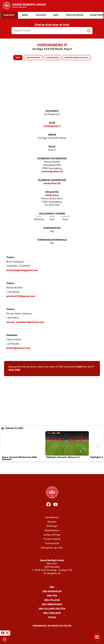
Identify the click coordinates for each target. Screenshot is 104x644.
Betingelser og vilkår (52, 548)
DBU (52, 587)
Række (52, 135)
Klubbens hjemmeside (52, 180)
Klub (52, 123)
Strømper (65, 217)
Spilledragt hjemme (52, 214)
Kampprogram (33, 58)
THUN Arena (52, 195)
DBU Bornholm (52, 592)
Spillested (52, 192)
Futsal (52, 618)
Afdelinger (52, 526)
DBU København (52, 605)
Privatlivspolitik (52, 539)
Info (18, 58)
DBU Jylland (52, 600)
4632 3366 (14, 370)
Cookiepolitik (52, 544)
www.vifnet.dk (52, 184)
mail (79, 367)
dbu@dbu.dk (54, 574)
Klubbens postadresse (52, 159)
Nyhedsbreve (52, 518)
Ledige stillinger (52, 535)
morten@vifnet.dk (52, 172)
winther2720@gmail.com (21, 296)
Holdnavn (52, 111)
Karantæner (52, 58)
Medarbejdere (52, 531)
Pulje (52, 147)
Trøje (39, 217)
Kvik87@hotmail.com (18, 348)
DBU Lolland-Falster (52, 609)
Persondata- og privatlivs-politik (52, 626)
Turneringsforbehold (52, 240)
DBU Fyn (52, 596)
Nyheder (52, 522)
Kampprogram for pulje (77, 58)
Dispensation (52, 228)
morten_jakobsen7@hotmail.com (25, 322)
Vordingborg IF (52, 126)
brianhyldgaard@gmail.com (22, 271)
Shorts (52, 217)
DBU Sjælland (52, 613)
